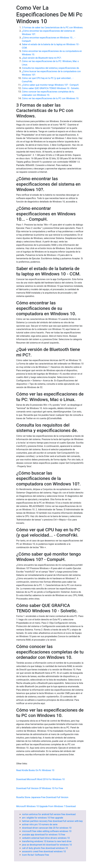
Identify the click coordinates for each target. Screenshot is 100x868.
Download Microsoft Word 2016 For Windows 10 (41, 779)
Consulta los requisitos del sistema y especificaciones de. (51, 68)
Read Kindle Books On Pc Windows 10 (35, 770)
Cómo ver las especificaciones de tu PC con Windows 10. (50, 98)
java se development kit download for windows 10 (47, 845)
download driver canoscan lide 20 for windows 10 (47, 828)
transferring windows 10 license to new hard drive (47, 841)
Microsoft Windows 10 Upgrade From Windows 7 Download (46, 806)
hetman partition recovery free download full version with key (52, 821)
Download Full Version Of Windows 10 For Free (40, 788)
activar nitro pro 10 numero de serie (40, 824)
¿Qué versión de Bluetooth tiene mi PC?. (42, 58)
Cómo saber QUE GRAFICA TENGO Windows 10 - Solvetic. (51, 88)
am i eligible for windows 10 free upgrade (43, 818)
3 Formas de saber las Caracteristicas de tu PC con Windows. (53, 27)
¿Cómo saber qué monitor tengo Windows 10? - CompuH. (51, 85)
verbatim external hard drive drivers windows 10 (46, 838)
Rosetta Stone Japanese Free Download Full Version (42, 797)
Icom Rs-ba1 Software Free (36, 855)
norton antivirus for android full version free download (49, 814)
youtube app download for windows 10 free (44, 835)
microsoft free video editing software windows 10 (47, 831)
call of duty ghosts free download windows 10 (45, 848)
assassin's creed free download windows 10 (44, 851)
